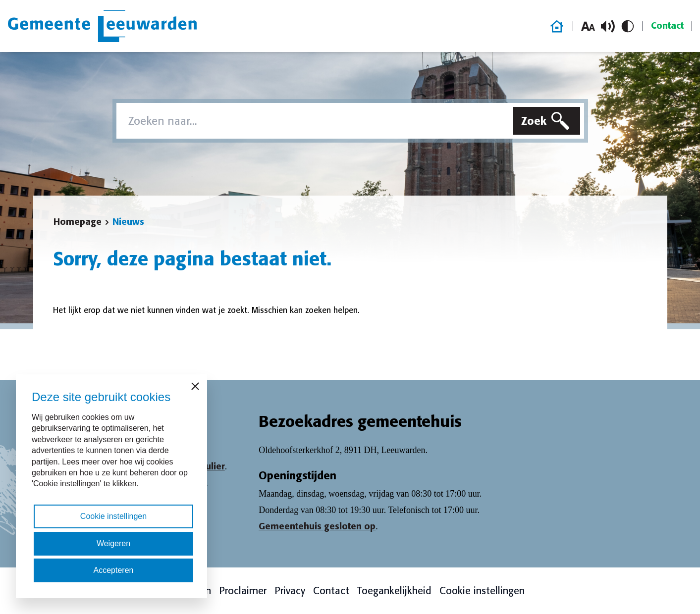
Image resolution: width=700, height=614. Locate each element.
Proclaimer (243, 591)
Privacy (290, 591)
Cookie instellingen (482, 591)
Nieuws (128, 222)
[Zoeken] (547, 121)
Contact (667, 26)
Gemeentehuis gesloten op (317, 526)
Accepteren (114, 570)
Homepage (78, 222)
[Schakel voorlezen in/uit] (608, 26)
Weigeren (113, 543)
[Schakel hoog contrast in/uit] (628, 26)
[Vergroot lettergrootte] (588, 26)
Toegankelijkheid (394, 591)
